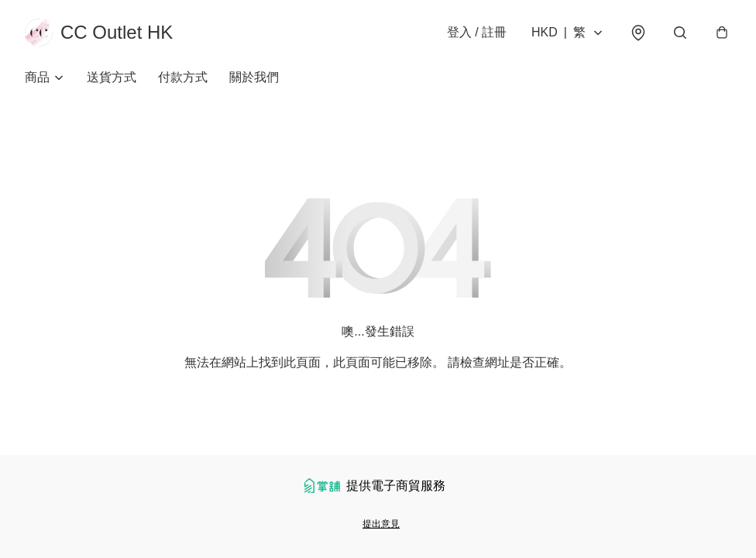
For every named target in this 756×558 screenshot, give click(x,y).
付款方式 (183, 77)
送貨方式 (112, 77)
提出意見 (381, 524)
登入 (477, 32)
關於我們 (254, 77)
